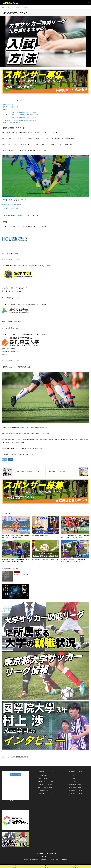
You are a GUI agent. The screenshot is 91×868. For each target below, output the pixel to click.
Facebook (45, 856)
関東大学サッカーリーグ (46, 778)
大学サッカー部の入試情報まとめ (12, 123)
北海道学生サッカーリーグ (45, 772)
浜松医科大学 (6, 208)
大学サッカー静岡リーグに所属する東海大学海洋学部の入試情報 (21, 115)
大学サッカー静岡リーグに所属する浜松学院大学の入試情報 (20, 112)
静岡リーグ (6, 110)
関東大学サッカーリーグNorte (46, 781)
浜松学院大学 (6, 204)
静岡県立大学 (14, 208)
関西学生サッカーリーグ (76, 784)
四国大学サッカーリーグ (76, 791)
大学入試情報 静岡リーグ (10, 104)
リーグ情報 (26, 860)
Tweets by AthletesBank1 (7, 801)
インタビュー (43, 860)
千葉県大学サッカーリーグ (45, 791)
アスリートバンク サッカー (46, 854)
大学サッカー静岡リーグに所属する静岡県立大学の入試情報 (20, 120)
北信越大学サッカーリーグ (45, 794)
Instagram (48, 856)
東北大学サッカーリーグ (46, 775)
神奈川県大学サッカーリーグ (46, 788)
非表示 (22, 100)
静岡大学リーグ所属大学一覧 (10, 107)
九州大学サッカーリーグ (76, 794)
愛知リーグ (76, 778)
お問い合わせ (64, 860)
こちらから (16, 260)
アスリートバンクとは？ (53, 860)
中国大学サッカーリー (75, 788)
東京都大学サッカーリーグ (45, 784)
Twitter (43, 856)
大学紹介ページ (21, 215)
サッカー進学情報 (34, 860)
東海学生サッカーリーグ (76, 772)
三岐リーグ (76, 781)
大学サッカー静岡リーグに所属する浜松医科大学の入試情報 (20, 117)
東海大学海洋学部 (16, 204)
